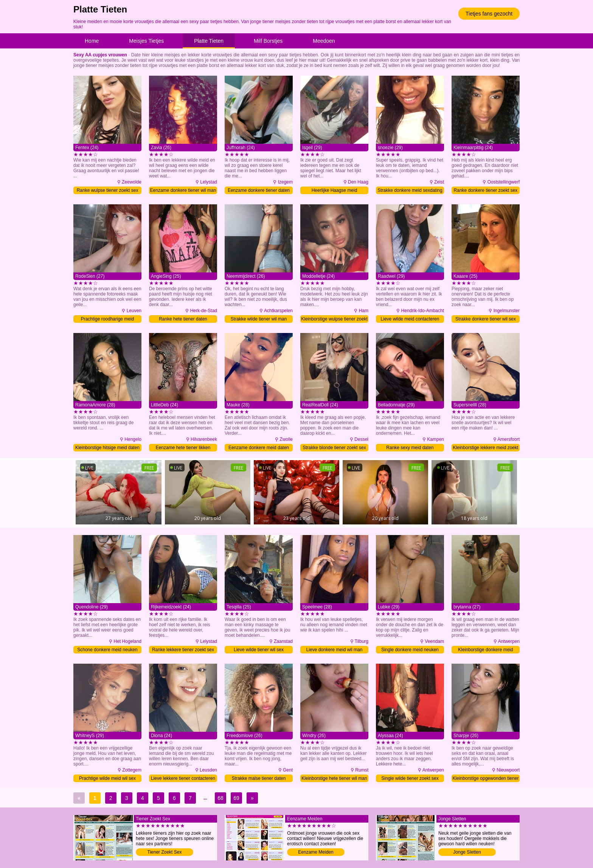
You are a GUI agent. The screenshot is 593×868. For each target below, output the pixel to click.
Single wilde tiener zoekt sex (410, 778)
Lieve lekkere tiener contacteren (183, 778)
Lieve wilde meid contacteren (410, 319)
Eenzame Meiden (316, 852)
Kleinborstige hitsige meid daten (107, 448)
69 (236, 798)
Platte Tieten (209, 41)
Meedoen (324, 41)
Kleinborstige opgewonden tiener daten (486, 779)
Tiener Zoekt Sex (165, 852)
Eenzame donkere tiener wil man (183, 190)
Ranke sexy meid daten (410, 448)
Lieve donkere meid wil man (335, 650)
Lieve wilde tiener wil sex (259, 650)
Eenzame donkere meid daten (259, 448)
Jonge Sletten (467, 852)
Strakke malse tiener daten (259, 778)
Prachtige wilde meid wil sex (107, 778)
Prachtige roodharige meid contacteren (108, 320)
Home (92, 41)
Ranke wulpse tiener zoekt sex (108, 190)
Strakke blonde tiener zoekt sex (334, 448)
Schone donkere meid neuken (107, 650)
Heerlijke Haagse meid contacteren (335, 191)
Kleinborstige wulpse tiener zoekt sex (334, 320)
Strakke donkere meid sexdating (410, 190)
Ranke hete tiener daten (183, 319)
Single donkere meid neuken (410, 650)
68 (220, 798)
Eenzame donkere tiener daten (259, 190)
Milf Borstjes (268, 41)
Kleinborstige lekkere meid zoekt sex (486, 448)
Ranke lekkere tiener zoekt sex (183, 650)
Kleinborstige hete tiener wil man (334, 778)
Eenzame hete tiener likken (183, 448)
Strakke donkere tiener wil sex (486, 319)
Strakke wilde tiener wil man (259, 319)
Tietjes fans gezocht (489, 14)
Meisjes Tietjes (146, 41)
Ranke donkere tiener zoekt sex (486, 190)
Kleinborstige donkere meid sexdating (485, 650)
